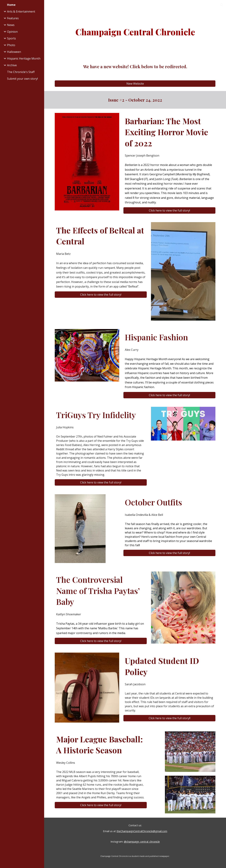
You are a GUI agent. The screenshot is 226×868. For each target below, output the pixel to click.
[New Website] (135, 84)
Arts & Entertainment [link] (21, 11)
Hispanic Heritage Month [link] (24, 58)
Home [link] (11, 5)
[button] (222, 5)
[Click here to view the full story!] (169, 210)
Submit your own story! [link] (22, 79)
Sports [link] (11, 38)
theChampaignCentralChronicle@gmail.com (142, 831)
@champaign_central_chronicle (142, 841)
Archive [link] (12, 65)
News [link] (11, 25)
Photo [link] (11, 45)
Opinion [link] (12, 32)
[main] (135, 32)
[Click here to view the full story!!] (169, 718)
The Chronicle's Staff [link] (21, 72)
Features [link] (13, 18)
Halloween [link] (14, 52)
